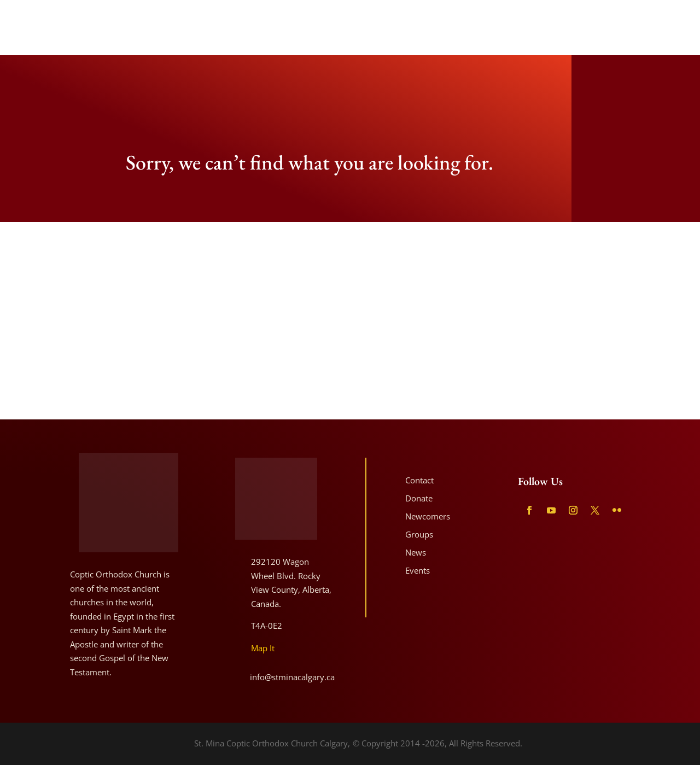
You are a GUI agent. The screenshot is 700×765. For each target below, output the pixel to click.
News (416, 552)
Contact (419, 480)
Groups (419, 534)
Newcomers (428, 516)
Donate (419, 498)
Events (418, 570)
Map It (263, 648)
